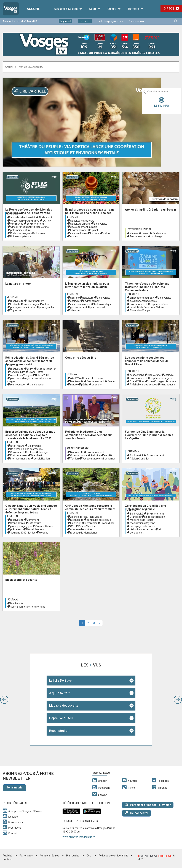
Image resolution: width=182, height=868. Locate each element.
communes (17, 224)
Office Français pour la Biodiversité (30, 227)
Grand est (37, 455)
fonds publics (18, 372)
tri (160, 529)
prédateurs (17, 529)
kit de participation (155, 517)
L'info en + (14, 214)
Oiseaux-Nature (44, 526)
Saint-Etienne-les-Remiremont (28, 607)
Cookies (7, 859)
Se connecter (136, 813)
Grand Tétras (36, 372)
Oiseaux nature (79, 455)
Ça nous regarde (78, 448)
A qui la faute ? (59, 693)
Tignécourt (16, 311)
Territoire (136, 9)
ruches (74, 236)
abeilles (74, 298)
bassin (145, 233)
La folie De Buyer (61, 680)
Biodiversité (45, 217)
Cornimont (33, 520)
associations (137, 375)
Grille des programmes (110, 21)
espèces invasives (80, 304)
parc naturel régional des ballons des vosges (29, 380)
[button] (4, 700)
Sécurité (75, 311)
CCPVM (47, 221)
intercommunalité (20, 459)
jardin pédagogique (21, 526)
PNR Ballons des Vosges (143, 385)
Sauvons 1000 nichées (23, 533)
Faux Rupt (76, 523)
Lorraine (95, 233)
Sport (95, 9)
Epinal (94, 230)
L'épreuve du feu (61, 718)
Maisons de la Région (142, 520)
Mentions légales (49, 856)
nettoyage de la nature (143, 526)
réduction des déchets (142, 529)
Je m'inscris (14, 787)
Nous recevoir (136, 21)
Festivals (15, 304)
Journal (13, 297)
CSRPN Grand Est (47, 369)
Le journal (65, 21)
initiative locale (78, 233)
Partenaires (26, 856)
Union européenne (21, 236)
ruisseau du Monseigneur (84, 533)
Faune (111, 381)
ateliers (134, 233)
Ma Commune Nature (152, 307)
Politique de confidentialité (113, 856)
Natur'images (31, 304)
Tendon (74, 459)
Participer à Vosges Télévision (148, 805)
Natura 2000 (42, 375)
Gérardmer (91, 523)
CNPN (30, 369)
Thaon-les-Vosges (140, 311)
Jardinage (156, 236)
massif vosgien (157, 381)
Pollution (96, 455)
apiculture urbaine (80, 224)
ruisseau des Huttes (81, 529)
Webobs (44, 533)
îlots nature (35, 523)
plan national (98, 307)
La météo (85, 21)
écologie (75, 301)
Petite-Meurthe (87, 526)
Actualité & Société (68, 9)
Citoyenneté (17, 452)
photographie (47, 307)
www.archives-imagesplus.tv (79, 837)
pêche (85, 385)
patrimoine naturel (21, 230)
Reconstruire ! (59, 731)
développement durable (84, 227)
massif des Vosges (21, 375)
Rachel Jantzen (35, 529)
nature (107, 233)
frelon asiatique (103, 304)
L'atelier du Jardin (139, 229)
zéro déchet (137, 533)
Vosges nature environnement (99, 459)
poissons (97, 385)
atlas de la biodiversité (23, 217)
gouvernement (79, 307)
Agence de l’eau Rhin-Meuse (86, 517)
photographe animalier (23, 307)
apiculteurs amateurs (82, 221)
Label (133, 307)
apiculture (88, 298)
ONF (73, 526)
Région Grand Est (140, 459)
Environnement (35, 224)
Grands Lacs (108, 523)
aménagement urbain (142, 298)
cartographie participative (25, 221)
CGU (89, 856)
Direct (169, 9)
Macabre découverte (64, 705)
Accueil (9, 67)
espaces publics (160, 304)
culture (31, 452)
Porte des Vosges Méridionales (28, 233)
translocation (37, 385)
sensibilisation (42, 459)
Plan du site (73, 856)
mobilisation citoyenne (143, 523)
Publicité (7, 856)
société (108, 455)
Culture (114, 9)
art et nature (17, 446)
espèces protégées (161, 378)
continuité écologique (99, 520)
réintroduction (18, 385)
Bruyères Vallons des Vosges (26, 449)
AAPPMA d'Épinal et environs (87, 378)
